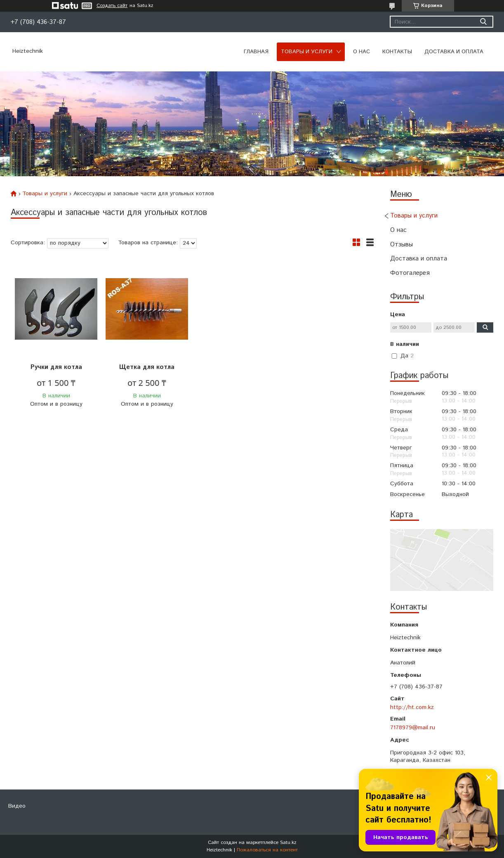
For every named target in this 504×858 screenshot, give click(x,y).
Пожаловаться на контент (267, 850)
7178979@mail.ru (413, 728)
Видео (17, 806)
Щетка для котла (147, 367)
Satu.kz (288, 843)
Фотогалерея (410, 273)
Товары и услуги (307, 52)
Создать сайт (112, 6)
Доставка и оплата (454, 52)
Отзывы (402, 245)
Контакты (397, 52)
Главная (256, 52)
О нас (362, 52)
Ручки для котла (56, 367)
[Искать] (483, 22)
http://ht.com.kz (412, 707)
